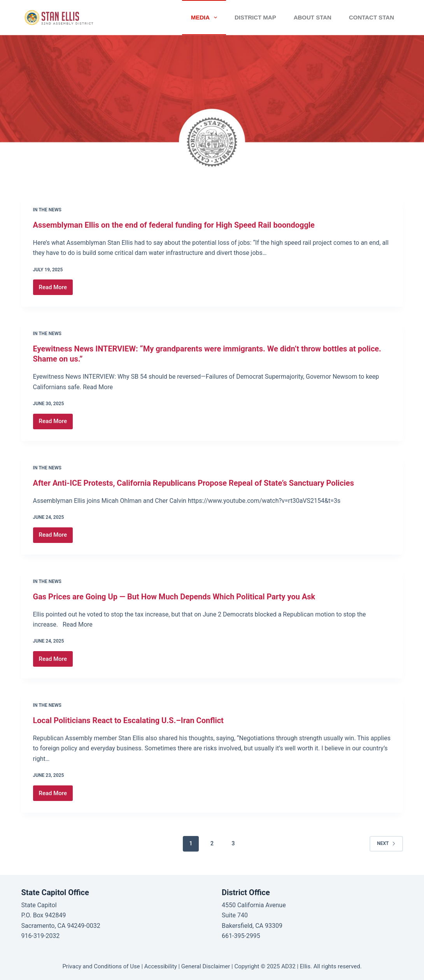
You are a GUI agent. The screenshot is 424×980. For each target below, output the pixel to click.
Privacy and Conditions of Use (101, 966)
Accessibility (161, 966)
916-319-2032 (41, 936)
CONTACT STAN (371, 17)
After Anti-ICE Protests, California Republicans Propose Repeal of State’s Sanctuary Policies (194, 483)
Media (206, 18)
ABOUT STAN (313, 17)
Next (386, 843)
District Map (255, 17)
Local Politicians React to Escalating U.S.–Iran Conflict (128, 720)
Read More (56, 289)
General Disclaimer (206, 966)
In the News (47, 210)
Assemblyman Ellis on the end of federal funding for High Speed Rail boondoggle (174, 225)
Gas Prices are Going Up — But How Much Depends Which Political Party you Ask (174, 597)
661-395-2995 (241, 936)
